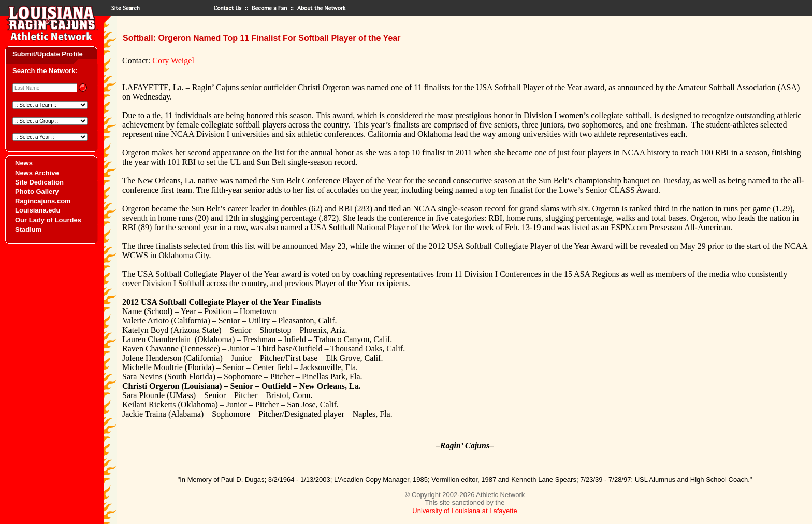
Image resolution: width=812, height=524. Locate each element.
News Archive (37, 173)
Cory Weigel (173, 60)
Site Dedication (39, 182)
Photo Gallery (37, 192)
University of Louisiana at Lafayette (465, 511)
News (24, 163)
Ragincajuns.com (43, 201)
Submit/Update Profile (48, 54)
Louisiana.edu (38, 210)
